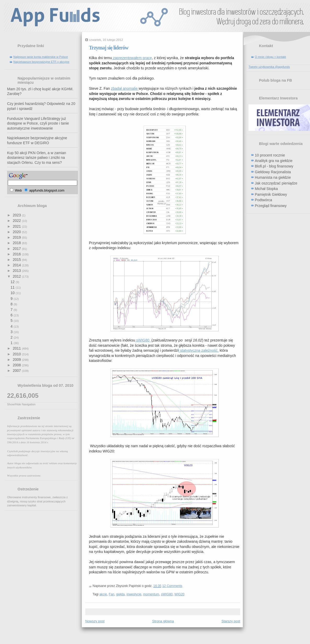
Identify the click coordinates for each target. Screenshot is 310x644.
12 (13, 282)
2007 (17, 371)
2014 (17, 265)
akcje (103, 594)
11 (13, 287)
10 (13, 293)
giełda (120, 594)
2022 (17, 221)
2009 (17, 360)
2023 (17, 215)
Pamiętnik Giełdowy (271, 194)
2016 (17, 254)
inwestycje (134, 594)
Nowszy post (95, 621)
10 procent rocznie (270, 155)
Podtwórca (263, 200)
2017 (17, 249)
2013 (17, 271)
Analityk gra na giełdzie (274, 161)
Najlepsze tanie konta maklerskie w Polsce (41, 57)
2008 (17, 365)
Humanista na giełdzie (273, 177)
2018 (17, 243)
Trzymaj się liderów (109, 48)
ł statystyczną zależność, (199, 350)
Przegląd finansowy (271, 206)
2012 (17, 276)
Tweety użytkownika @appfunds (269, 67)
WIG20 (179, 594)
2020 (17, 232)
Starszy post (231, 621)
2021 (17, 226)
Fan (112, 594)
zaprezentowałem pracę (132, 58)
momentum (151, 594)
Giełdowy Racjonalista (273, 172)
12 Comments (172, 586)
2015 (17, 260)
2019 (17, 237)
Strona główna (163, 621)
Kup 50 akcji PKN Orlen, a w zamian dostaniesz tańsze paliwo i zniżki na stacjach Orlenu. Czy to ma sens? (37, 158)
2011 (17, 348)
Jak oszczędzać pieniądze (276, 183)
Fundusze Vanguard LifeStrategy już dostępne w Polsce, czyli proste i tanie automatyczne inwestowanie (38, 123)
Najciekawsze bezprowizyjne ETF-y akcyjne (41, 62)
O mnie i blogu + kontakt (270, 57)
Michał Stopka (266, 189)
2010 (17, 354)
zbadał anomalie (125, 88)
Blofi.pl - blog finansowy (274, 166)
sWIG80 (143, 340)
